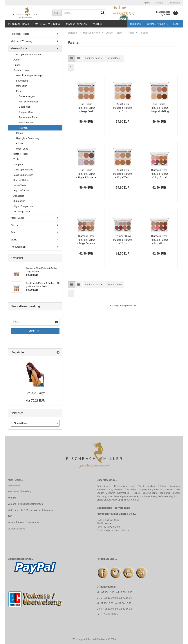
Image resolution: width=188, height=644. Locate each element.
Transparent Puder (29, 117)
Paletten (23, 128)
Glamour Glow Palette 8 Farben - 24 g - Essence (86, 240)
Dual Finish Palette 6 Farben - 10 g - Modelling (159, 108)
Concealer (21, 86)
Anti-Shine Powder (28, 102)
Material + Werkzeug (48, 24)
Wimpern (18, 164)
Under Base (22, 149)
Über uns (136, 24)
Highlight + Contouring (28, 138)
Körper (20, 143)
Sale (13, 232)
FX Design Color (22, 212)
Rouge (19, 133)
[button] (147, 3)
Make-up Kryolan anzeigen (27, 55)
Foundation (22, 81)
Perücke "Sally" (35, 393)
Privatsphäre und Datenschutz (23, 522)
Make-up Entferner (23, 175)
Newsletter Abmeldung (20, 491)
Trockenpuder (26, 123)
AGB (10, 516)
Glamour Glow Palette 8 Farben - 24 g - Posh (159, 240)
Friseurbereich (18, 247)
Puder (19, 91)
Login (177, 24)
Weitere (97, 24)
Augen (17, 60)
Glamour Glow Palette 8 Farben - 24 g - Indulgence (123, 240)
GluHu (14, 240)
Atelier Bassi (17, 218)
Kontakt (12, 498)
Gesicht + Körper (22, 70)
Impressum (14, 485)
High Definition (21, 191)
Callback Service (16, 529)
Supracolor (19, 201)
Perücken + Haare (19, 24)
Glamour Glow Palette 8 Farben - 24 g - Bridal (159, 174)
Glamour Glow (26, 112)
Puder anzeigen (27, 96)
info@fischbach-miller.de (116, 530)
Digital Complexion (23, 206)
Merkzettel (174, 3)
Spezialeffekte (21, 180)
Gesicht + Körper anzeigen (30, 75)
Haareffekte (20, 185)
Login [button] (159, 3)
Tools (16, 159)
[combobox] (94, 58)
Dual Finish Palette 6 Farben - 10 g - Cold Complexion (86, 108)
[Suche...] (57, 13)
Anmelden (35, 331)
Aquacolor (19, 196)
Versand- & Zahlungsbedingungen (25, 504)
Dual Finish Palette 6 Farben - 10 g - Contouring (123, 108)
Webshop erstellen (82, 639)
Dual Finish (25, 107)
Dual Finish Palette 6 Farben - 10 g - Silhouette (86, 174)
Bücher (14, 225)
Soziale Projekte (157, 24)
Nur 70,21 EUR (35, 401)
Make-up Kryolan (77, 24)
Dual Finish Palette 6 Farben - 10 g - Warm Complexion (123, 174)
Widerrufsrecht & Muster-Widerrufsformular (30, 510)
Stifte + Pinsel (21, 154)
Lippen (17, 65)
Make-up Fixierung (23, 170)
